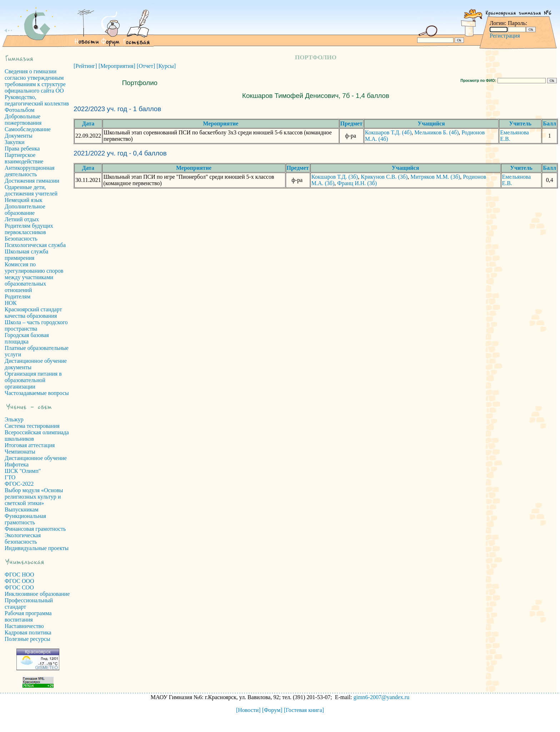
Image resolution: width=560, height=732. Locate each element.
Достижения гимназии (32, 181)
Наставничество (24, 626)
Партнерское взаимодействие (24, 158)
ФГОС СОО (19, 587)
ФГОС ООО (19, 581)
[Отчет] (146, 66)
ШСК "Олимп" (23, 471)
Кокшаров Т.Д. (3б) (335, 177)
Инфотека (17, 464)
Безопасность (21, 239)
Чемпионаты (20, 452)
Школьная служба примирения (26, 255)
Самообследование (28, 129)
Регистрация (505, 36)
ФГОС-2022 (19, 484)
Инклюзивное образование (37, 594)
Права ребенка (22, 149)
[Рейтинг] (85, 66)
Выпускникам (22, 510)
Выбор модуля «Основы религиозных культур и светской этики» (34, 497)
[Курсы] (166, 66)
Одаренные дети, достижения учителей (31, 190)
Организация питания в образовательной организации (33, 380)
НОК (11, 303)
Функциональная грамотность (25, 519)
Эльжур (14, 419)
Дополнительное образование (25, 210)
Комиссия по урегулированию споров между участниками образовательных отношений (34, 277)
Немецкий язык (24, 200)
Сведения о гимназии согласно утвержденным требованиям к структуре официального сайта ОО (35, 81)
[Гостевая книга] (304, 710)
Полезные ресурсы (27, 639)
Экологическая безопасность (23, 538)
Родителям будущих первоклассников (29, 229)
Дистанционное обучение (36, 458)
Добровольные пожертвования (23, 120)
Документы (19, 136)
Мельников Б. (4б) (436, 132)
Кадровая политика (28, 632)
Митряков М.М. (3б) (435, 177)
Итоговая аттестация (30, 445)
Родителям (17, 296)
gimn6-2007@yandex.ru (381, 697)
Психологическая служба (35, 245)
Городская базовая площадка (27, 338)
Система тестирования (32, 426)
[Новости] (248, 710)
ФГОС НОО (19, 575)
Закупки (15, 142)
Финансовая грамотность (35, 529)
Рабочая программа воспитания (28, 616)
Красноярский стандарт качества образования (33, 313)
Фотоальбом (20, 110)
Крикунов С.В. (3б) (384, 177)
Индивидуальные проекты (37, 548)
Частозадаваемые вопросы (37, 393)
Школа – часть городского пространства (36, 325)
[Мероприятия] (117, 66)
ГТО (10, 477)
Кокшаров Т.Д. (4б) (388, 132)
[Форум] (272, 710)
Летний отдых (22, 219)
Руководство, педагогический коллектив (37, 100)
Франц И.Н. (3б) (357, 183)
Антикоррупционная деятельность (30, 171)
